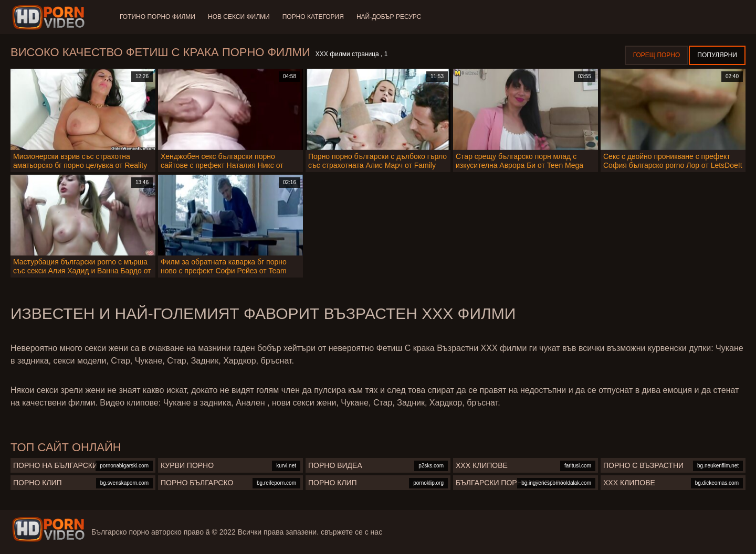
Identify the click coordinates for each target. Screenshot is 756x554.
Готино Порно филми (157, 17)
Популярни (717, 55)
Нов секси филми (239, 17)
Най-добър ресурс (389, 17)
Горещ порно (657, 55)
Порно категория (313, 17)
